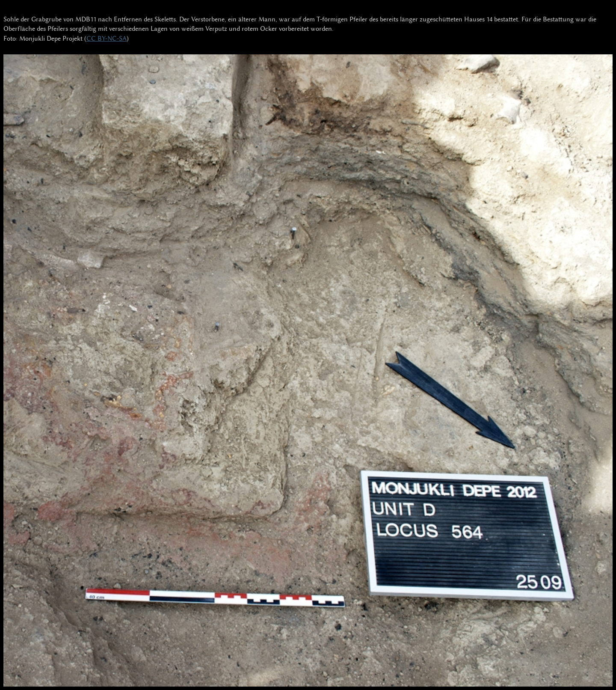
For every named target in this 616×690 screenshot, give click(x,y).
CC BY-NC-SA (107, 39)
